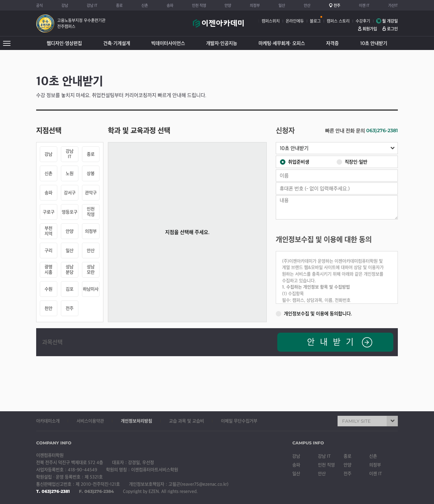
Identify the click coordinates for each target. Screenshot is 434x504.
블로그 (315, 21)
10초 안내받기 (374, 43)
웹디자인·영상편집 (64, 43)
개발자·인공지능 (222, 43)
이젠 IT (364, 5)
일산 (282, 5)
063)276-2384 (99, 491)
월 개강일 (387, 21)
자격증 (332, 43)
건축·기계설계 (117, 43)
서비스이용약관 (90, 421)
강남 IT (92, 5)
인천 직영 (199, 5)
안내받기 (340, 342)
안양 (228, 5)
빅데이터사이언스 (168, 43)
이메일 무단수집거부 (239, 421)
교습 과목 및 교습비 (187, 421)
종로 (119, 5)
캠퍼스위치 (271, 21)
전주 (337, 5)
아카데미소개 (48, 421)
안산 (307, 5)
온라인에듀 (295, 21)
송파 (170, 5)
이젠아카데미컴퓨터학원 (218, 26)
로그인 (392, 29)
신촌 (145, 5)
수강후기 (363, 21)
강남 (65, 5)
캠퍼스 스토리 (338, 21)
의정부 (255, 5)
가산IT (393, 5)
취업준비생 (295, 162)
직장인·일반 (352, 162)
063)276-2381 (382, 131)
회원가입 (370, 29)
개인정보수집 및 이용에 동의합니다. (314, 313)
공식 (39, 5)
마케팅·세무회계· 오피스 (282, 43)
